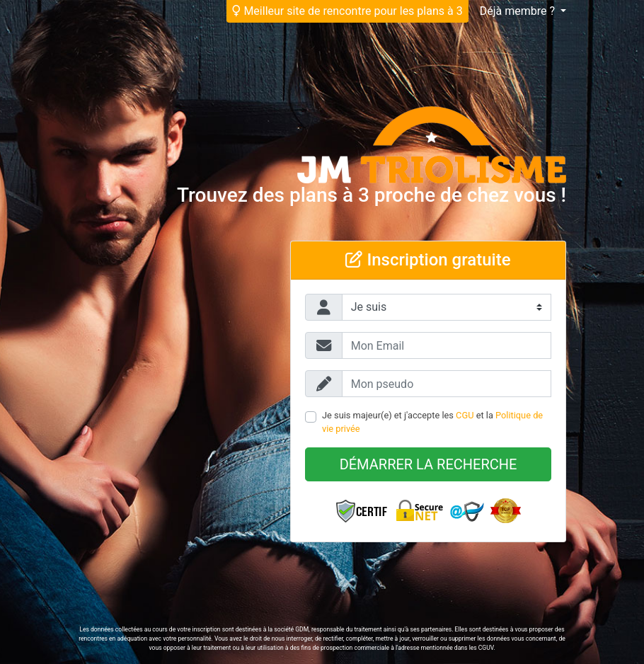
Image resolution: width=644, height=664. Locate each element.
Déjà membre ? (519, 11)
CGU (465, 415)
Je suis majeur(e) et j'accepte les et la (432, 422)
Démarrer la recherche (429, 464)
